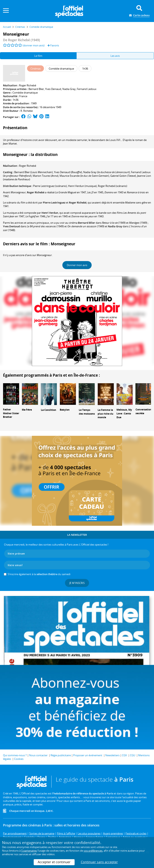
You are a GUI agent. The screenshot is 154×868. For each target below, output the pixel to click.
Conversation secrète (143, 411)
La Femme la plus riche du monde (105, 414)
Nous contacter (38, 755)
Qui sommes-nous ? (15, 755)
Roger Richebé (28, 85)
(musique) (82, 186)
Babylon (65, 410)
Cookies (19, 759)
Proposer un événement (88, 755)
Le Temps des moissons (87, 412)
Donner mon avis (77, 265)
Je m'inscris (77, 583)
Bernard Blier (36, 89)
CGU (133, 755)
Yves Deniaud (53, 89)
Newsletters (112, 755)
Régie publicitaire (61, 755)
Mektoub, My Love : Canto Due (124, 414)
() (33, 172)
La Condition (49, 410)
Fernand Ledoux (87, 89)
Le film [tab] (38, 56)
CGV (124, 755)
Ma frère (27, 410)
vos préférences (93, 851)
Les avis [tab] (115, 56)
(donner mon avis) (34, 45)
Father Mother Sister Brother (11, 413)
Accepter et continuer (54, 862)
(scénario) (50, 186)
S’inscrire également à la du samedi (39, 574)
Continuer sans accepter (99, 862)
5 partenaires (29, 851)
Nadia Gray (69, 89)
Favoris (53, 45)
